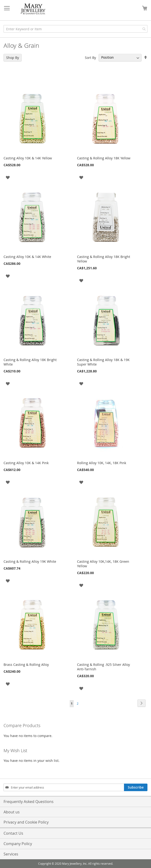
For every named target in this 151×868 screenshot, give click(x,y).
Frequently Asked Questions (29, 802)
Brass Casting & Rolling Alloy (26, 665)
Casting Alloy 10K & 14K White (27, 257)
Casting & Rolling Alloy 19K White (30, 561)
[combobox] (75, 29)
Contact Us (13, 833)
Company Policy (18, 844)
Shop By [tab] (13, 58)
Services (11, 854)
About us (12, 812)
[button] (8, 177)
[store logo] (33, 9)
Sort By (90, 57)
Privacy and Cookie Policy (26, 822)
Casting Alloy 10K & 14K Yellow (28, 158)
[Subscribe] (136, 787)
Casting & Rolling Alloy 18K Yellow (104, 158)
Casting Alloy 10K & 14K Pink (26, 463)
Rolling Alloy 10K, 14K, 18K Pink (102, 463)
